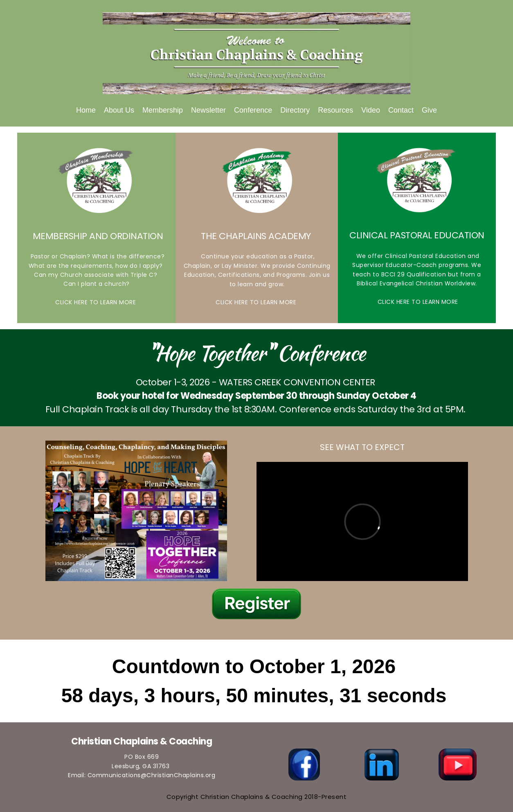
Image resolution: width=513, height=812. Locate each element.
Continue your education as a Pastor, (257, 256)
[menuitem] (86, 110)
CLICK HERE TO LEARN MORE (97, 302)
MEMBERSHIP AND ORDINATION (97, 236)
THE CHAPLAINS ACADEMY (257, 236)
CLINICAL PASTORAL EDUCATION (417, 235)
